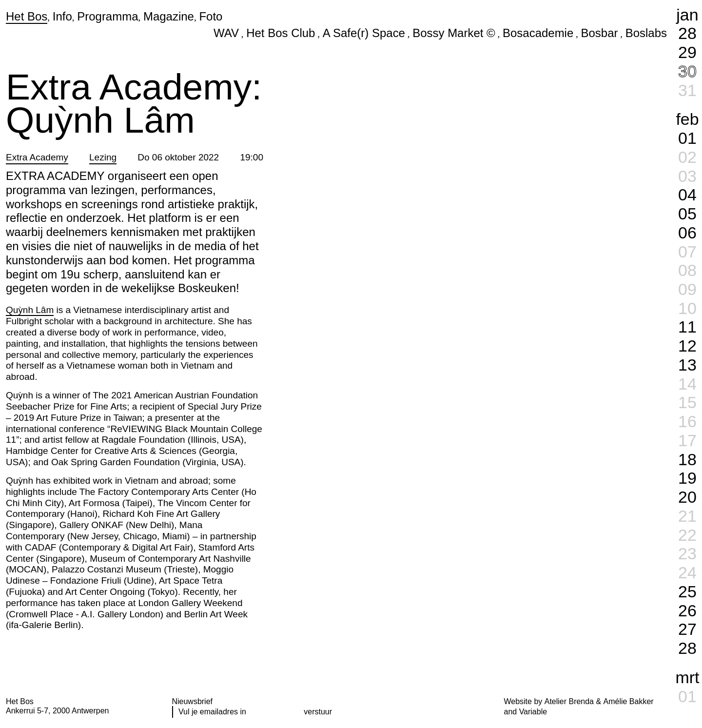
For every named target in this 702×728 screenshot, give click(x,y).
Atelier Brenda (569, 701)
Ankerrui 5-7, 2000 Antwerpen (57, 711)
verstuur (318, 712)
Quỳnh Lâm (30, 310)
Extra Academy (37, 157)
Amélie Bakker (629, 701)
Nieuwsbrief (193, 701)
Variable (533, 712)
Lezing (103, 157)
